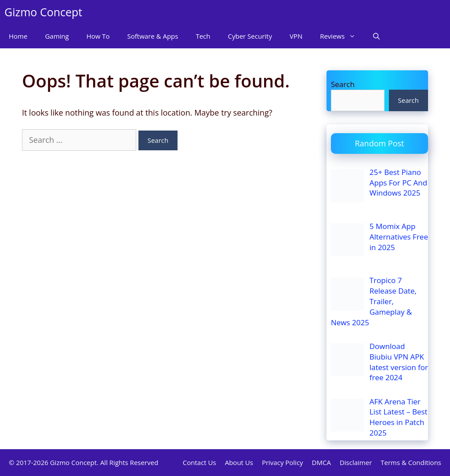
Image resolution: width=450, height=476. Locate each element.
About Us (239, 462)
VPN (296, 36)
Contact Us (200, 462)
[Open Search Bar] (376, 36)
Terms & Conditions (411, 462)
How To (98, 36)
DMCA (321, 462)
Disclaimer (356, 462)
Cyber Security (250, 36)
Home (18, 36)
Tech (203, 36)
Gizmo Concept (43, 12)
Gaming (57, 36)
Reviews (342, 36)
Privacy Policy (283, 462)
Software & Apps (153, 36)
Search (343, 84)
